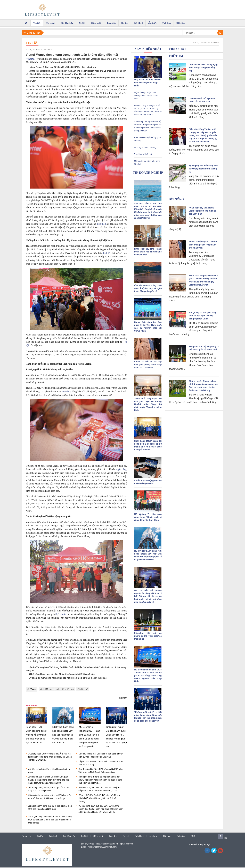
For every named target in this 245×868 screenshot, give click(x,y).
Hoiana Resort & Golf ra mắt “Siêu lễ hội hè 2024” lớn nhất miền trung (63, 67)
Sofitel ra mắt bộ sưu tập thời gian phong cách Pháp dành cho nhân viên (148, 365)
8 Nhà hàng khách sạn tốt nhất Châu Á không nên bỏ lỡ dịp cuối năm (62, 674)
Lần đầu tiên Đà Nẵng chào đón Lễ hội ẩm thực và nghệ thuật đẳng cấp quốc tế (148, 288)
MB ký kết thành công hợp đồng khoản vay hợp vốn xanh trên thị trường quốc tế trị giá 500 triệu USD (63, 735)
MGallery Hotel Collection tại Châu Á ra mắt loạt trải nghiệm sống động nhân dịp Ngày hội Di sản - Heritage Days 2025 (50, 757)
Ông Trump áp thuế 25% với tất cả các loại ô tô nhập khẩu (148, 83)
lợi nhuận (61, 614)
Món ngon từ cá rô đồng (145, 147)
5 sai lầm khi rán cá (143, 154)
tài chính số (83, 689)
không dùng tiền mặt (65, 689)
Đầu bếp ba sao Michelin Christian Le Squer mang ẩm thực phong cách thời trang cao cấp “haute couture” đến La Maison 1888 (48, 780)
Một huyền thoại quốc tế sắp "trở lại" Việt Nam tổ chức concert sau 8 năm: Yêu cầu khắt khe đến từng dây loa (50, 820)
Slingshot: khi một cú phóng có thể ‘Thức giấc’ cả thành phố (148, 636)
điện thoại (101, 224)
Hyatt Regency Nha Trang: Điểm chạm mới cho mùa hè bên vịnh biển (148, 252)
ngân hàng (121, 469)
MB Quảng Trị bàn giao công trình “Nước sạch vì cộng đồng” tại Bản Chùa (148, 517)
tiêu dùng (67, 391)
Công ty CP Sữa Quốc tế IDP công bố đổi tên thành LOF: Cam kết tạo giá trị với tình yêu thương (99, 798)
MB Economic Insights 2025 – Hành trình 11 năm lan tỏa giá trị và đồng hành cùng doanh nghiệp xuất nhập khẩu (148, 676)
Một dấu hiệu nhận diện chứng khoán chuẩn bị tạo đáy (146, 96)
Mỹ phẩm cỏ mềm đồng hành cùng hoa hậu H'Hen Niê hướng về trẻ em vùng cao (68, 678)
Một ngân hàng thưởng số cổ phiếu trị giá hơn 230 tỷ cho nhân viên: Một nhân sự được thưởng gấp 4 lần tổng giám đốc (100, 780)
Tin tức (32, 43)
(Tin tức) (30, 59)
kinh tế (107, 253)
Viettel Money (46, 689)
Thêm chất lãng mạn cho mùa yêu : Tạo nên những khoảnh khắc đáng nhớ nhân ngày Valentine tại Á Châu (148, 404)
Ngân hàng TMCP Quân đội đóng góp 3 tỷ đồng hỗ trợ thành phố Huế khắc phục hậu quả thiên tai (36, 735)
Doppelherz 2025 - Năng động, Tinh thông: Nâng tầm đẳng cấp (203, 68)
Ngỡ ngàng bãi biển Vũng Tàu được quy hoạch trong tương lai (203, 169)
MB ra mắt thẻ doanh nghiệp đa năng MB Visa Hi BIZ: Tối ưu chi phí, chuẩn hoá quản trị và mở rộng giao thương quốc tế (148, 596)
